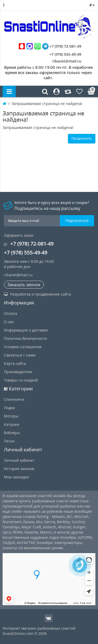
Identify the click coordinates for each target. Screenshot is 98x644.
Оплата (11, 313)
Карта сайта (15, 363)
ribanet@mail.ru (67, 61)
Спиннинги (14, 399)
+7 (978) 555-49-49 (61, 54)
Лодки (9, 408)
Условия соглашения (23, 347)
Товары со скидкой (21, 380)
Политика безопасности (25, 338)
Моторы (11, 416)
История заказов (19, 469)
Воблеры (12, 433)
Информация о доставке (26, 330)
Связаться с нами (20, 355)
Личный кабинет (19, 460)
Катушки (12, 424)
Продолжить (82, 138)
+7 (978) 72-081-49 (50, 46)
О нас (9, 322)
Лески (9, 441)
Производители (18, 372)
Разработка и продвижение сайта (38, 294)
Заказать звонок (24, 285)
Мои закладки (16, 477)
